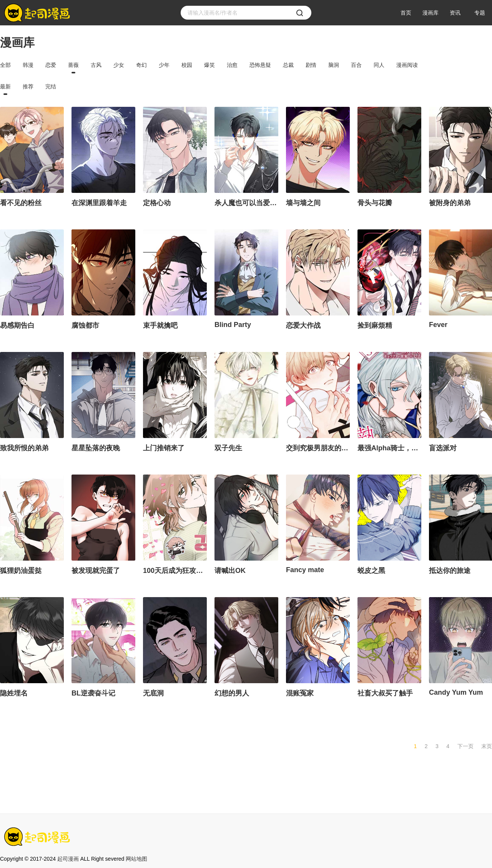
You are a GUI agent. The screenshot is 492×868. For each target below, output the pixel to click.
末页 (487, 746)
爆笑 (209, 65)
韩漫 (28, 65)
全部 (5, 65)
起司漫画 (68, 859)
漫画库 (430, 13)
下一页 (465, 746)
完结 (51, 86)
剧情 (311, 65)
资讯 (455, 13)
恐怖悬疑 (260, 65)
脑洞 (334, 65)
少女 (119, 65)
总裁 (288, 65)
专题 (480, 13)
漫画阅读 (407, 65)
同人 (379, 65)
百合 (356, 65)
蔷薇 (73, 65)
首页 (406, 13)
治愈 (232, 65)
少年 (164, 65)
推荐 (28, 86)
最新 (5, 86)
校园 (187, 65)
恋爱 (51, 65)
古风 (96, 65)
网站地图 (136, 859)
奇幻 (141, 65)
